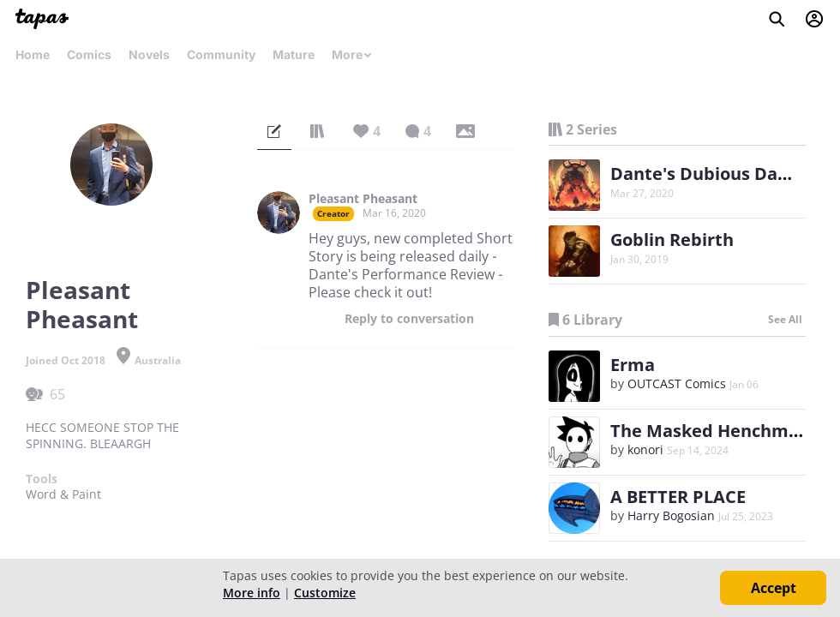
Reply (409, 319)
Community (221, 54)
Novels (149, 54)
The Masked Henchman (710, 431)
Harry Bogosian (671, 515)
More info (252, 593)
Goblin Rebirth (672, 240)
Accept (774, 588)
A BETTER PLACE (678, 497)
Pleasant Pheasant (363, 199)
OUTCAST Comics (677, 383)
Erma (633, 365)
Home (33, 54)
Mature (294, 54)
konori (645, 449)
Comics (89, 54)
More (352, 54)
